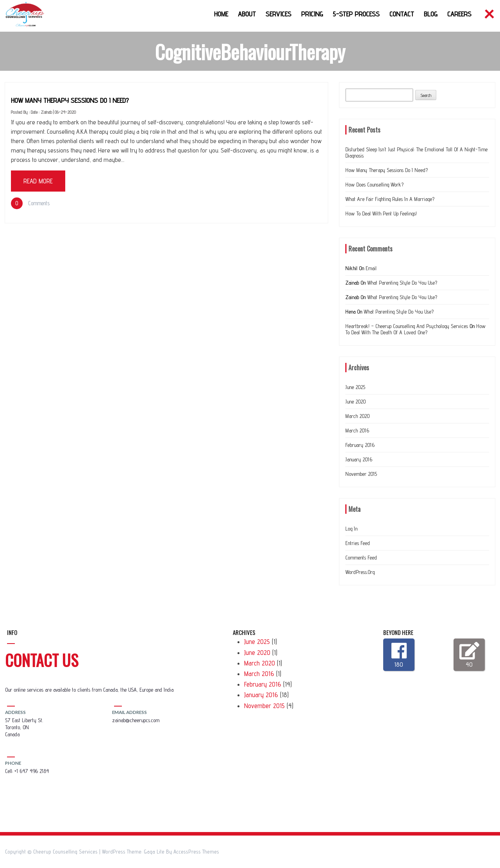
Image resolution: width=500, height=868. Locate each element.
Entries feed (358, 543)
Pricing (312, 14)
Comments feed (361, 558)
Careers (459, 14)
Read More (38, 181)
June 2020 (355, 402)
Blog (431, 14)
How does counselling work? (374, 185)
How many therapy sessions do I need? (70, 100)
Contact (402, 14)
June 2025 (355, 387)
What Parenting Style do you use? (402, 283)
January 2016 (359, 459)
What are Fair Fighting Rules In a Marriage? (390, 199)
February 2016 (360, 445)
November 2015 (361, 474)
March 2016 (357, 430)
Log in (351, 529)
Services (279, 14)
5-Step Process (356, 14)
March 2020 (357, 416)
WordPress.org (360, 572)
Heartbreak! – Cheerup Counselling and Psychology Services (407, 326)
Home (221, 14)
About (247, 14)
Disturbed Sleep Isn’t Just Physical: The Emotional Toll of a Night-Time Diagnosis (416, 152)
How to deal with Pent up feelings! (381, 213)
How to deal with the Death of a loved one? (415, 329)
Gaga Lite (154, 852)
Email (371, 268)
